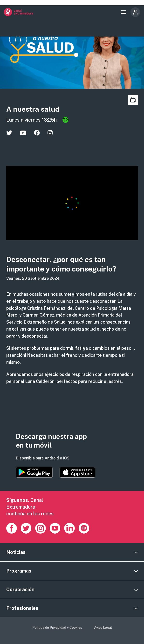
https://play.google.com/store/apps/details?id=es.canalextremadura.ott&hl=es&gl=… (34, 472)
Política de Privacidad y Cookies (57, 628)
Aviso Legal (103, 628)
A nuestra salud (33, 109)
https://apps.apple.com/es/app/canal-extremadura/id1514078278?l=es (77, 472)
